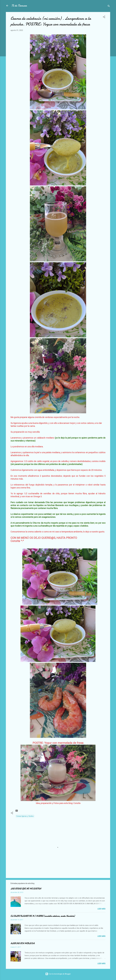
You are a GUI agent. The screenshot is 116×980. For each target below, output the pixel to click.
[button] (104, 17)
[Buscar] (109, 6)
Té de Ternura (19, 6)
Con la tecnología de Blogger (58, 974)
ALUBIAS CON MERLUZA (22, 943)
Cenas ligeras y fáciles (25, 816)
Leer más (101, 909)
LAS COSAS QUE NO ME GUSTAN (26, 889)
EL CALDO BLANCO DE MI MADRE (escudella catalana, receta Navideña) (43, 916)
